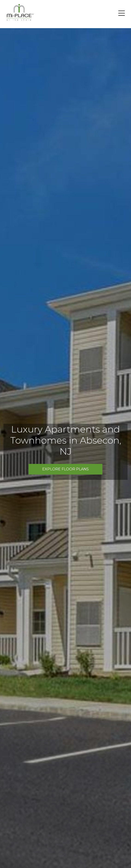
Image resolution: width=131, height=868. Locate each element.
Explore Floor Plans (65, 469)
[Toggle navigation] (122, 13)
